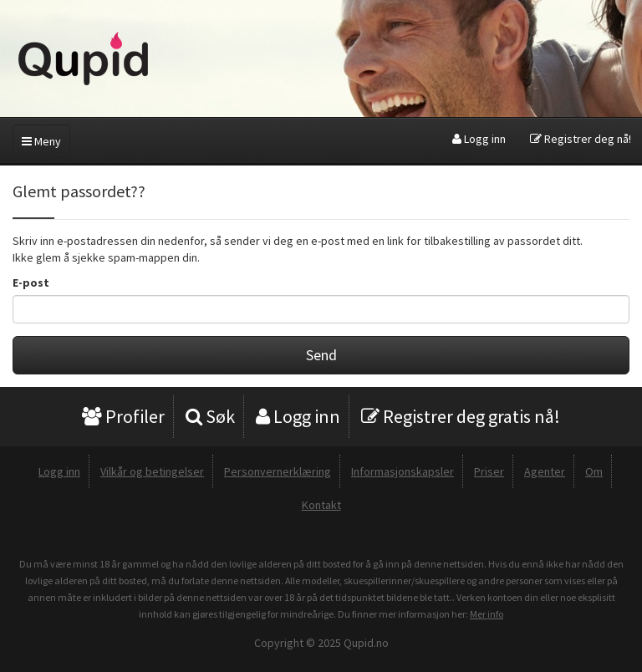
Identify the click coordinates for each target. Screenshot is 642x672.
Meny (41, 141)
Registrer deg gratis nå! (461, 416)
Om (594, 471)
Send (321, 355)
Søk (210, 416)
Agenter (545, 471)
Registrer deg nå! (581, 139)
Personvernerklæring (278, 471)
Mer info (487, 614)
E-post (31, 283)
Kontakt (321, 505)
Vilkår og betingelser (152, 471)
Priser (489, 471)
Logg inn (479, 139)
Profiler (123, 416)
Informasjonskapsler (403, 471)
